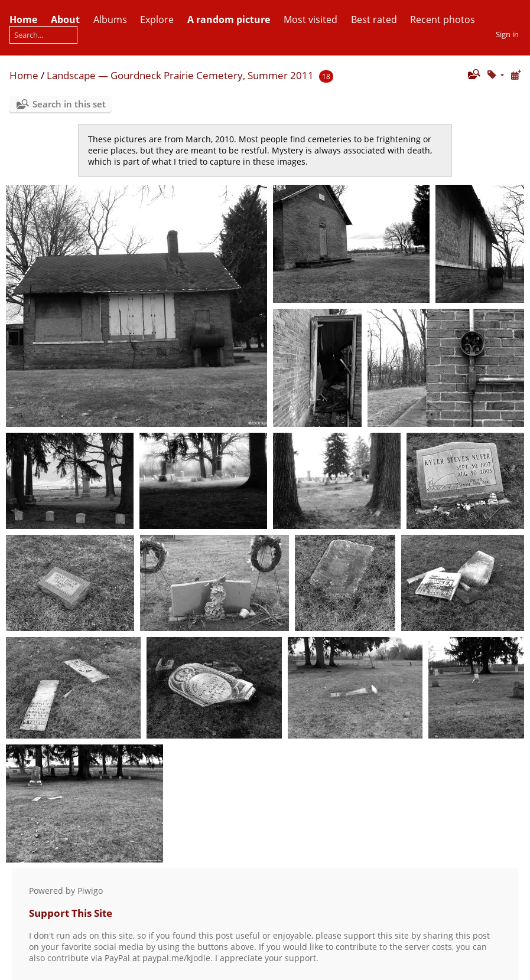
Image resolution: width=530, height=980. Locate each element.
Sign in (507, 34)
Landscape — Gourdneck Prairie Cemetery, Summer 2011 (180, 75)
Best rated (374, 19)
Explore (157, 19)
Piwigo (90, 891)
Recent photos (443, 19)
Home (24, 75)
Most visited (310, 19)
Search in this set (69, 104)
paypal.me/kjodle (176, 958)
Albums (110, 19)
